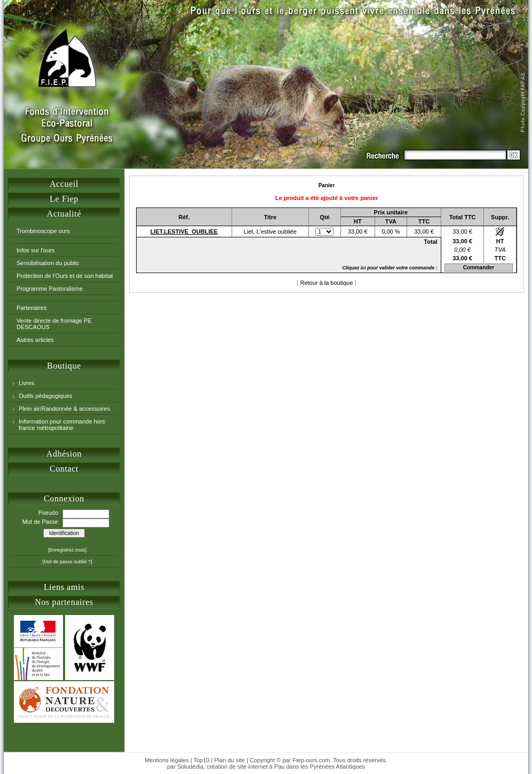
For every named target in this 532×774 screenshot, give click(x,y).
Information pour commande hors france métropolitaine (62, 425)
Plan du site (229, 760)
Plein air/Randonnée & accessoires (64, 409)
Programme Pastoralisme (50, 289)
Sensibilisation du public (48, 263)
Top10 (201, 760)
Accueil (64, 184)
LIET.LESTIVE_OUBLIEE (184, 232)
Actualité (64, 214)
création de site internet (237, 767)
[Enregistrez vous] (67, 550)
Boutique (64, 366)
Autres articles (35, 340)
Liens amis (64, 587)
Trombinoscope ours (43, 231)
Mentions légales (167, 760)
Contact (64, 469)
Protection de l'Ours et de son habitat (65, 276)
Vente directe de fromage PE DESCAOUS (54, 324)
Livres (26, 383)
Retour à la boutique (326, 283)
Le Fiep (64, 199)
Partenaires (31, 308)
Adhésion (64, 454)
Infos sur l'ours (35, 250)
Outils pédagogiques (45, 396)
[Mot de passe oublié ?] (67, 562)
